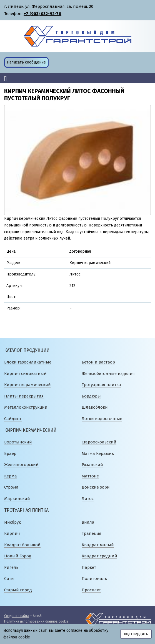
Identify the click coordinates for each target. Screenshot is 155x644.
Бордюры (91, 396)
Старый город (18, 590)
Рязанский (92, 465)
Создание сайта (17, 616)
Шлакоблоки (95, 407)
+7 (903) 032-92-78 (42, 14)
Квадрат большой (22, 545)
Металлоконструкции (26, 407)
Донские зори (96, 487)
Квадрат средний (99, 556)
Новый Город (18, 556)
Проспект (91, 590)
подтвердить (136, 634)
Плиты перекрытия (24, 396)
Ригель (11, 567)
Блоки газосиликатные (28, 362)
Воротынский (18, 442)
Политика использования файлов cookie (36, 621)
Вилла (88, 522)
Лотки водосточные (102, 419)
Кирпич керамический (27, 385)
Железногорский (21, 465)
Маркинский (17, 499)
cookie (24, 637)
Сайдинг (13, 419)
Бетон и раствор (98, 362)
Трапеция (92, 533)
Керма (11, 476)
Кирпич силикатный (25, 374)
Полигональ (94, 579)
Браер (10, 453)
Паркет (89, 567)
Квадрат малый (98, 545)
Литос (88, 499)
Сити (9, 579)
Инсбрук (12, 522)
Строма (11, 487)
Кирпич (12, 533)
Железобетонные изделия (108, 374)
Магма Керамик (98, 453)
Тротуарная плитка (101, 385)
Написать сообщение (26, 62)
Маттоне (90, 476)
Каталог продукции (27, 350)
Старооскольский (99, 442)
